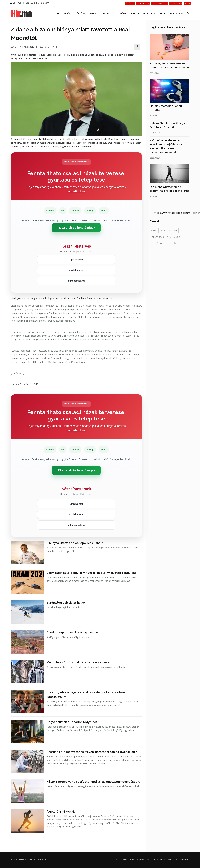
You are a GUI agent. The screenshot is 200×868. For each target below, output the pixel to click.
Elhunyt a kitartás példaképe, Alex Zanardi (75, 543)
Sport (163, 13)
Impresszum (128, 860)
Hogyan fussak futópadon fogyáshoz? (73, 722)
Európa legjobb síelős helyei (66, 603)
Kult (154, 13)
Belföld (68, 13)
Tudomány (120, 13)
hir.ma (21, 860)
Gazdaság (94, 13)
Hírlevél (184, 860)
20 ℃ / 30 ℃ (17, 3)
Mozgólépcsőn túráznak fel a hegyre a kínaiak (78, 662)
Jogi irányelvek (143, 860)
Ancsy (22, 47)
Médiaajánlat (159, 860)
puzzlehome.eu (76, 270)
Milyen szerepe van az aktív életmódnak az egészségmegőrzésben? (94, 782)
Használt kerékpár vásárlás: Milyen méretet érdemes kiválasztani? (92, 752)
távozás (172, 243)
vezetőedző (157, 243)
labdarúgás (157, 237)
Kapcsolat (173, 860)
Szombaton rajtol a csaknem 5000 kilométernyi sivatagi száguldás (91, 573)
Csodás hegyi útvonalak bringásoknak (73, 632)
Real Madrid (174, 237)
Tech (132, 13)
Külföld (80, 13)
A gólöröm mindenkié (61, 812)
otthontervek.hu (76, 281)
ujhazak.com (76, 260)
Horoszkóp (176, 13)
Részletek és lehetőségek (76, 228)
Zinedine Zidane (169, 231)
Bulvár (107, 13)
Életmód (143, 13)
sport (154, 231)
